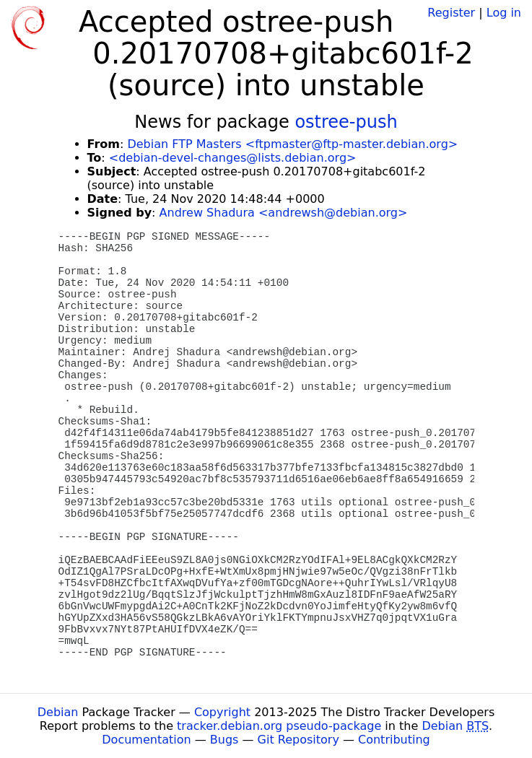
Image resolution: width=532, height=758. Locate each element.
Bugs (224, 740)
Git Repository (298, 740)
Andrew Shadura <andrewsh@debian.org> (284, 213)
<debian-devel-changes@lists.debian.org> (233, 158)
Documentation (146, 740)
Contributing (394, 740)
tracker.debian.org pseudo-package (279, 726)
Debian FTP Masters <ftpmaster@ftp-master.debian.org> (292, 144)
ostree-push (346, 122)
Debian (58, 712)
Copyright (222, 712)
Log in (504, 13)
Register (451, 13)
